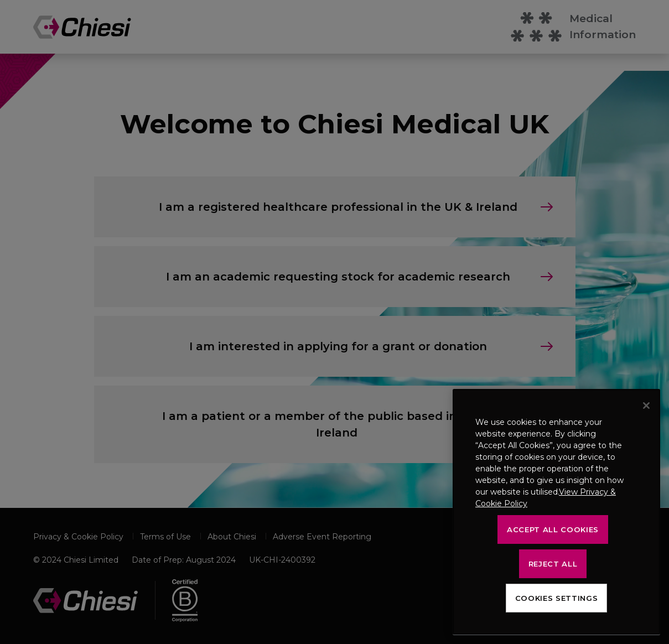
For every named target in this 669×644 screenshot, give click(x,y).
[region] (556, 512)
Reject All (553, 564)
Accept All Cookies (553, 529)
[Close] (646, 406)
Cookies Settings (557, 598)
